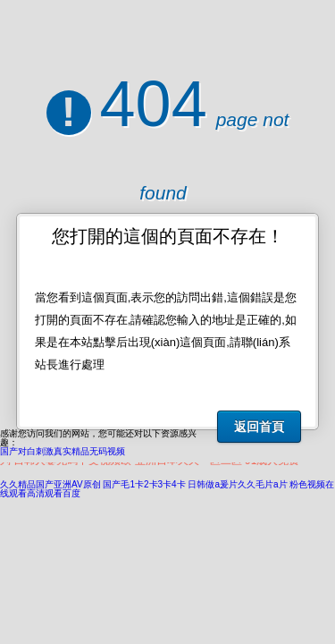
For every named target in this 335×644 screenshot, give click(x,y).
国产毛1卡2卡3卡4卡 (144, 484)
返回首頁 (259, 427)
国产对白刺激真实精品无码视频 (63, 451)
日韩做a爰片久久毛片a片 (237, 484)
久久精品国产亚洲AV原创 (50, 484)
